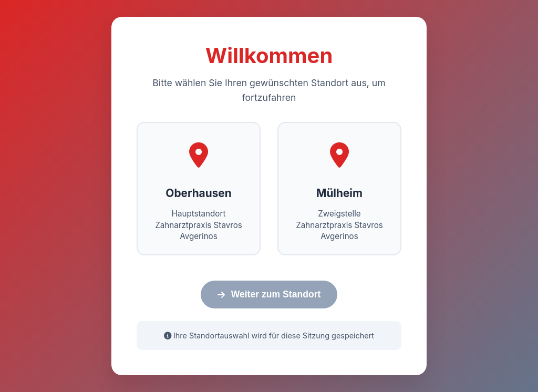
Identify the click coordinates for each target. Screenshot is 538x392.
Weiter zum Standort (269, 294)
